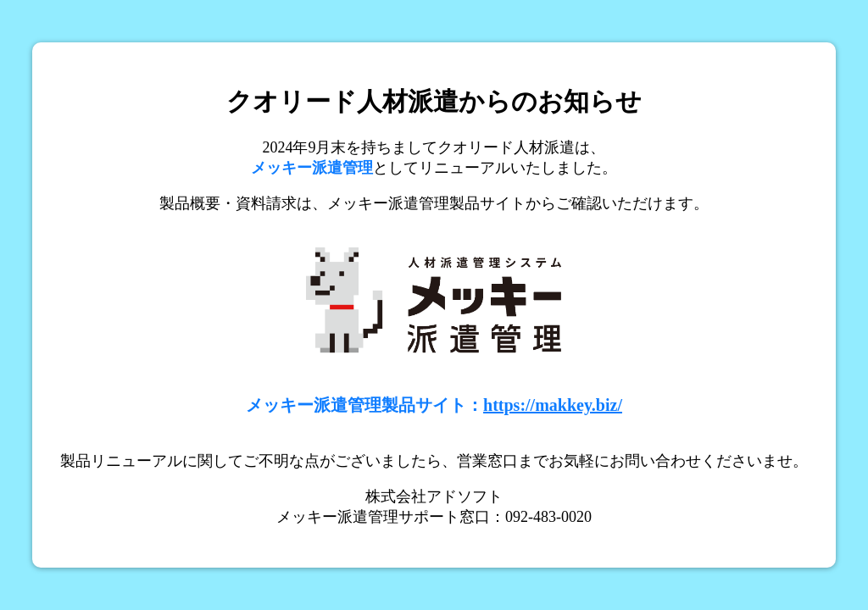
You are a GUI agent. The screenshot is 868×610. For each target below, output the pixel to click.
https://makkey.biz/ (553, 405)
